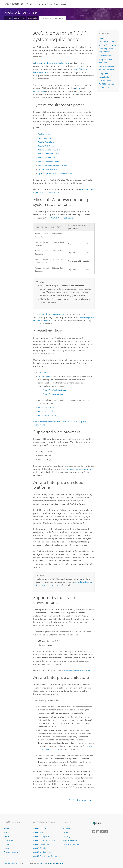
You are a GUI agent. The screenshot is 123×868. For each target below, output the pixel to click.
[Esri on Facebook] (98, 832)
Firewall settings (106, 56)
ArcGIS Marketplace (42, 852)
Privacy (41, 863)
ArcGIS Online (39, 828)
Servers (37, 4)
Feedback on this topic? (83, 800)
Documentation (11, 852)
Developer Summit (71, 844)
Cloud (57, 4)
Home (8, 18)
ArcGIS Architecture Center (45, 856)
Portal (29, 4)
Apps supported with (55, 173)
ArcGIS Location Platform (44, 840)
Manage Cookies (51, 863)
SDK (48, 169)
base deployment (52, 63)
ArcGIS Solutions (41, 848)
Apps (64, 4)
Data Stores (47, 4)
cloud (78, 88)
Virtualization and (76, 670)
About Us (66, 828)
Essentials (32, 18)
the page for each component (51, 314)
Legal (61, 863)
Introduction (20, 18)
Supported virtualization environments (105, 77)
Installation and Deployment (52, 18)
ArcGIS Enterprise (14, 4)
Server (7, 836)
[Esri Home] (97, 823)
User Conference (70, 840)
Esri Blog (66, 836)
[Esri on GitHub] (102, 832)
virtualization (39, 91)
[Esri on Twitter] (94, 832)
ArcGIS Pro (38, 832)
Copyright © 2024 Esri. (13, 863)
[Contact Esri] (106, 832)
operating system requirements (107, 48)
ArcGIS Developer (41, 844)
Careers (66, 832)
